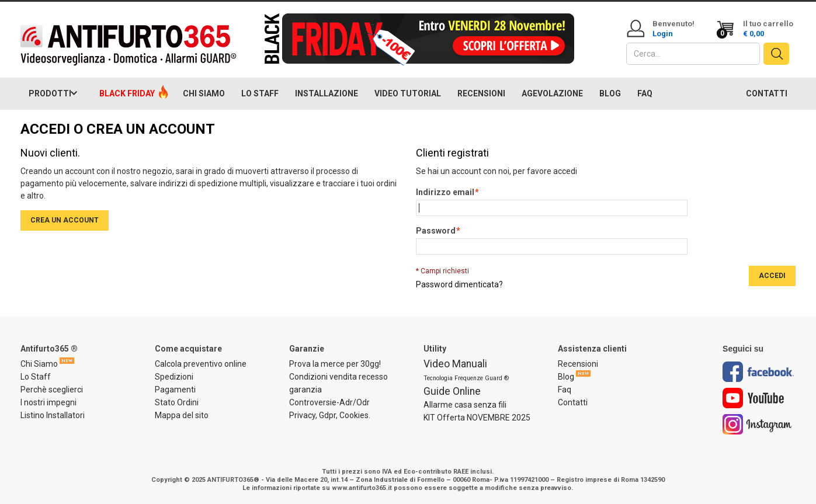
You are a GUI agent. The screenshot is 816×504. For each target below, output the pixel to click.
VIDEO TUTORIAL (408, 93)
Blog (566, 377)
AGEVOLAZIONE (552, 93)
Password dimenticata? (459, 284)
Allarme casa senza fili (465, 405)
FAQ (645, 93)
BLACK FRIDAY (127, 93)
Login (663, 34)
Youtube (754, 398)
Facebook (758, 372)
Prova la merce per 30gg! (335, 364)
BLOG (610, 93)
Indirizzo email (445, 193)
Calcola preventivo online (201, 364)
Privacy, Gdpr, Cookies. (330, 415)
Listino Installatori (53, 415)
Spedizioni (174, 377)
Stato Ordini (177, 402)
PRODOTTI (50, 93)
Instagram (757, 424)
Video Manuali (455, 364)
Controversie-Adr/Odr (329, 402)
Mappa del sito (182, 415)
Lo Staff (36, 377)
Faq (565, 390)
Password (436, 231)
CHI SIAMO (204, 93)
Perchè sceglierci (52, 390)
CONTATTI (767, 93)
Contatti (573, 402)
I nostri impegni (48, 402)
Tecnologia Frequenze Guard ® (466, 378)
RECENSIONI (481, 93)
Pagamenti (175, 390)
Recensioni (578, 364)
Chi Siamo (39, 364)
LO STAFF (260, 93)
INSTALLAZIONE (327, 93)
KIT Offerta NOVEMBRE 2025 (477, 418)
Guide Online (452, 391)
